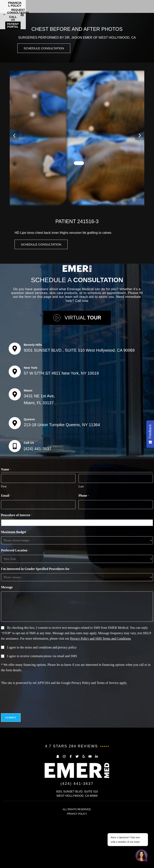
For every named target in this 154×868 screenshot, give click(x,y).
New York (31, 417)
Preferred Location (15, 600)
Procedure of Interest (17, 564)
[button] (150, 5)
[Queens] (15, 472)
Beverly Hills (33, 394)
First (4, 535)
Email (6, 545)
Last (81, 535)
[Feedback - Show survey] (150, 434)
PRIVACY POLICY (77, 863)
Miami (28, 440)
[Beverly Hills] (15, 398)
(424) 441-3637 (38, 498)
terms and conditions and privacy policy (51, 696)
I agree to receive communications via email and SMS (42, 705)
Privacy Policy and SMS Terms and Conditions (101, 687)
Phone (84, 545)
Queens (29, 468)
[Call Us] (15, 495)
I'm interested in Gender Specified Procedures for (36, 618)
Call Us (29, 491)
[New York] (15, 421)
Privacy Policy (81, 732)
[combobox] (78, 572)
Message (7, 636)
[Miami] (15, 443)
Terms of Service (107, 732)
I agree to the (42, 696)
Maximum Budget (14, 581)
